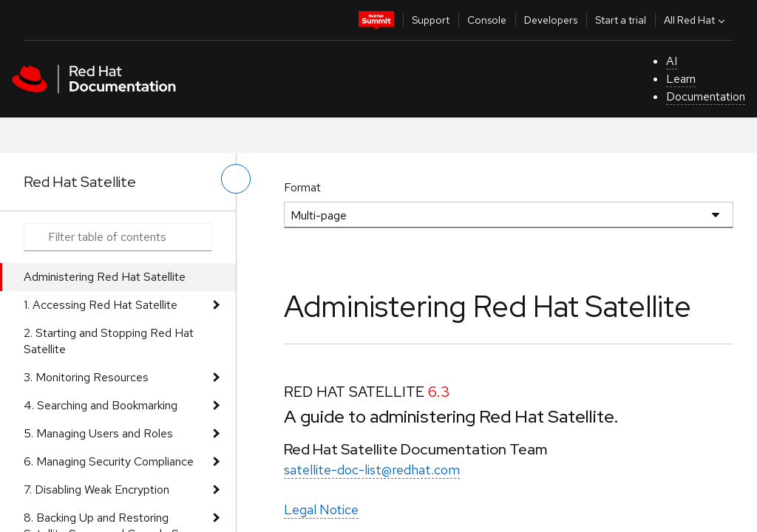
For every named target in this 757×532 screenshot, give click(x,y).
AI (672, 61)
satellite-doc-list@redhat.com (372, 470)
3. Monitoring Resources (86, 377)
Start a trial (621, 20)
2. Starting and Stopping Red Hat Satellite (109, 341)
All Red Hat (696, 20)
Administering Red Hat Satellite (105, 277)
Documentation (706, 96)
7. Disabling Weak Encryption (96, 490)
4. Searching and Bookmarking (101, 405)
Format (302, 187)
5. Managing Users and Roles (98, 433)
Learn (681, 79)
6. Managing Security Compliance (109, 461)
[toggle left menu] (236, 179)
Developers (551, 20)
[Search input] (118, 237)
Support (431, 20)
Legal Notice (321, 509)
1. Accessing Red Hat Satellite (101, 305)
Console (487, 20)
